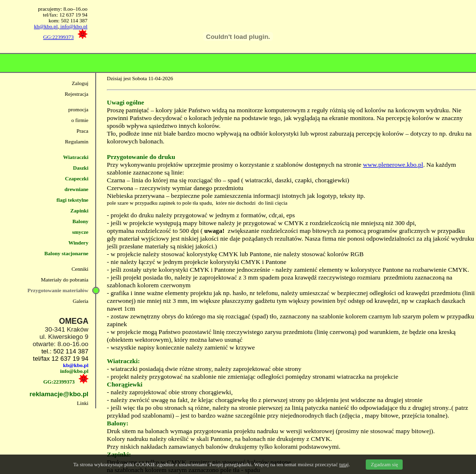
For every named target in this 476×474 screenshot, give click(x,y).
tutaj (344, 464)
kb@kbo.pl (46, 26)
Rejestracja (76, 94)
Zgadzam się (384, 464)
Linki (83, 403)
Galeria (81, 301)
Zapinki (79, 211)
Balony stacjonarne (66, 253)
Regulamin (77, 141)
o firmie (80, 120)
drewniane (76, 189)
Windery (78, 243)
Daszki (81, 168)
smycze (80, 232)
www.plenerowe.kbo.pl (393, 165)
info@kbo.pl (73, 26)
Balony (80, 221)
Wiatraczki (76, 157)
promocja (78, 109)
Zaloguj (80, 83)
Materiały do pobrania (65, 280)
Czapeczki (77, 178)
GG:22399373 (59, 37)
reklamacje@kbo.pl (59, 394)
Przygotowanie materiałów (58, 290)
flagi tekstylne (72, 200)
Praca (83, 131)
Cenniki (80, 269)
